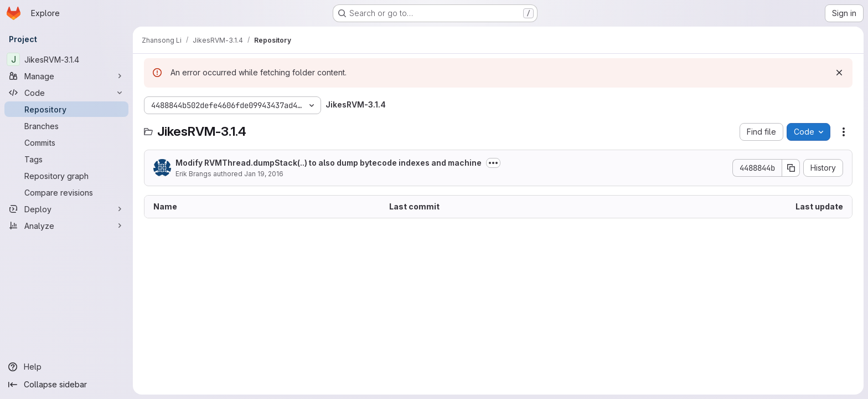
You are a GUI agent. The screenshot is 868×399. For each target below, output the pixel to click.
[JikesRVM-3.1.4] (66, 59)
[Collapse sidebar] (66, 385)
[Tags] (66, 159)
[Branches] (66, 126)
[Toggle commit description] (493, 163)
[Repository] (66, 109)
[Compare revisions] (66, 192)
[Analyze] (66, 226)
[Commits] (66, 142)
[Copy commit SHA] (791, 168)
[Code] (66, 93)
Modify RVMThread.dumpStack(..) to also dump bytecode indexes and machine (329, 163)
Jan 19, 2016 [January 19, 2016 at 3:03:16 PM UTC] (264, 174)
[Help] (66, 367)
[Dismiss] (839, 73)
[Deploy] (66, 209)
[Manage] (66, 76)
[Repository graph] (66, 176)
